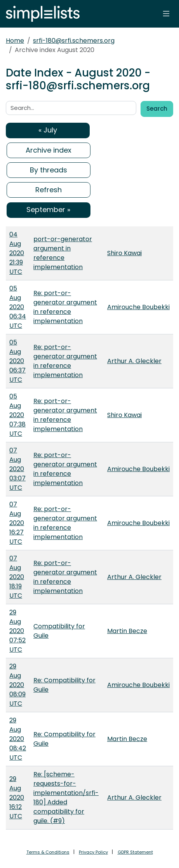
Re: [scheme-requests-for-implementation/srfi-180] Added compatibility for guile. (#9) (66, 798)
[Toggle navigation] (166, 14)
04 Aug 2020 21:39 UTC (17, 253)
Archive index (49, 150)
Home (15, 41)
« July (48, 130)
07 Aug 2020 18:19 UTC (17, 577)
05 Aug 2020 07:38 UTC (17, 415)
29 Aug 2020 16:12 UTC (17, 798)
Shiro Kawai (124, 253)
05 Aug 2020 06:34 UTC (18, 307)
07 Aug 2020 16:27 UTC (17, 523)
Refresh (49, 190)
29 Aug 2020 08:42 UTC (18, 739)
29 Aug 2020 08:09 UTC (17, 685)
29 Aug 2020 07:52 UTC (17, 631)
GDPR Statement (135, 852)
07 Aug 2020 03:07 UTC (17, 469)
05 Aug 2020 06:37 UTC (17, 361)
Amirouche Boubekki (138, 307)
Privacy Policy (93, 852)
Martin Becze (127, 631)
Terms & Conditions (48, 852)
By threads (49, 170)
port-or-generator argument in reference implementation (63, 253)
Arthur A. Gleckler (134, 361)
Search (157, 109)
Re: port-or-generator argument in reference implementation (65, 307)
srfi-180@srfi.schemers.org (74, 41)
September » (48, 210)
